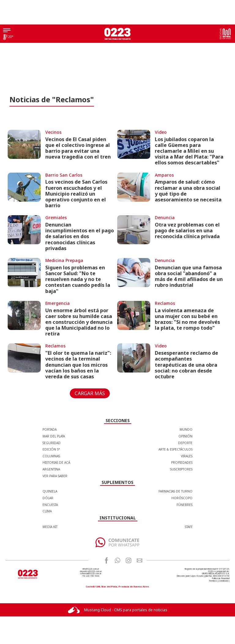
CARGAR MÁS (90, 393)
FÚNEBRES (185, 505)
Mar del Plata (54, 436)
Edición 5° (51, 449)
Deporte (185, 443)
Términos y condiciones (219, 581)
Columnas (51, 456)
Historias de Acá (56, 462)
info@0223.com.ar (91, 569)
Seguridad (52, 443)
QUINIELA (50, 491)
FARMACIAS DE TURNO (175, 491)
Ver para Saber (55, 476)
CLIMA (47, 511)
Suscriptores (181, 469)
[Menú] (7, 31)
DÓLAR (48, 498)
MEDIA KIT (50, 527)
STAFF (189, 527)
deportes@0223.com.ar (91, 571)
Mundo (186, 429)
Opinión (185, 436)
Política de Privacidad (221, 578)
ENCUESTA (50, 505)
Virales (187, 456)
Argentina (51, 469)
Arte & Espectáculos (175, 449)
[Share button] (34, 137)
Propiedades (182, 462)
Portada (50, 429)
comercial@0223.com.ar (91, 573)
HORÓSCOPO (182, 498)
